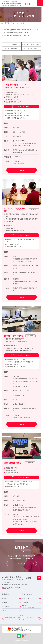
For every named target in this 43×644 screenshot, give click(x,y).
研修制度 (5, 598)
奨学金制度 (5, 606)
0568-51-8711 (11, 588)
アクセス (5, 611)
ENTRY (21, 170)
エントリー (22, 563)
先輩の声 (25, 602)
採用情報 (5, 602)
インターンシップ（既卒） (31, 44)
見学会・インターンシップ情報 (28, 606)
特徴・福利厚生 (27, 594)
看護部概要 (5, 594)
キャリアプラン (27, 598)
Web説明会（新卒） (31, 48)
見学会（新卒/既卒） (12, 48)
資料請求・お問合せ (11, 617)
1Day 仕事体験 (12, 44)
